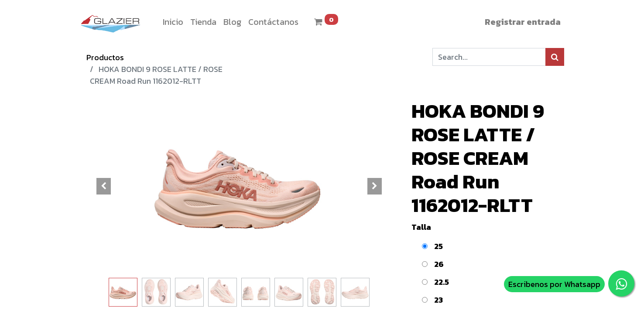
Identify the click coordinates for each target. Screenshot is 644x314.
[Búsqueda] (555, 57)
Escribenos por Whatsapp (554, 284)
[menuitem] (173, 22)
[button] (104, 186)
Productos (105, 57)
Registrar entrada (523, 22)
